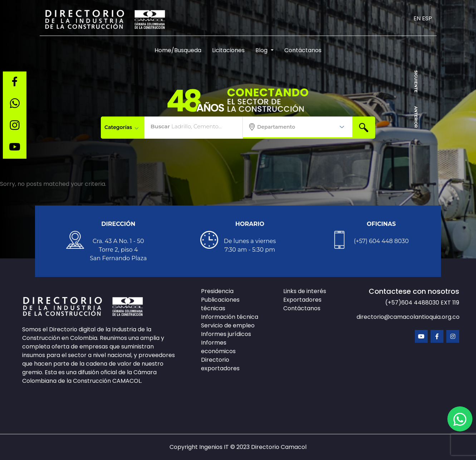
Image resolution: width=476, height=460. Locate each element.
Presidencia (217, 291)
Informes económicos (218, 347)
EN (417, 18)
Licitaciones (228, 50)
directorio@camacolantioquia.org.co (408, 317)
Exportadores (302, 300)
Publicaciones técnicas (220, 304)
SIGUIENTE (416, 81)
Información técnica (230, 317)
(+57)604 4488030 (413, 303)
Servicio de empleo (228, 325)
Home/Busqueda (178, 50)
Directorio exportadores (220, 364)
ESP (427, 18)
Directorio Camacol (279, 447)
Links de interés (305, 291)
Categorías (121, 127)
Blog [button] (262, 50)
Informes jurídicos (226, 334)
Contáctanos (303, 50)
